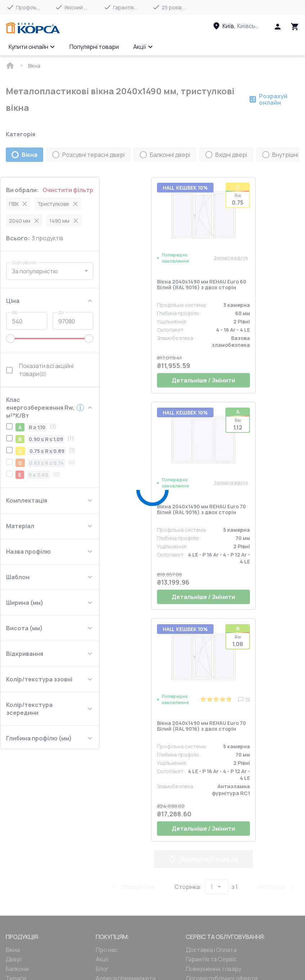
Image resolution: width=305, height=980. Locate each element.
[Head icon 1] (278, 27)
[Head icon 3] (295, 27)
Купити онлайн (32, 47)
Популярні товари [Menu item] (94, 47)
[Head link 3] (243, 26)
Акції (143, 47)
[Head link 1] (33, 28)
